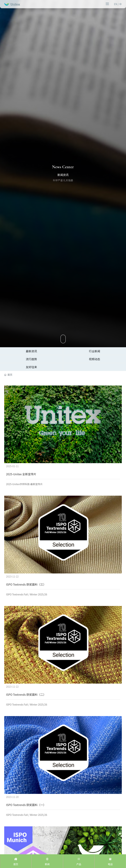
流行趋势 (31, 359)
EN (115, 4)
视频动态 (94, 359)
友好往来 (31, 367)
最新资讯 (31, 351)
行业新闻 (94, 351)
